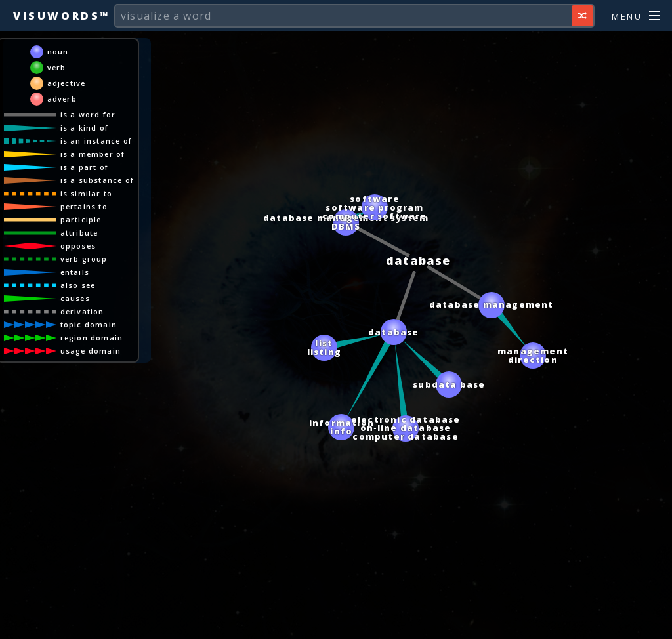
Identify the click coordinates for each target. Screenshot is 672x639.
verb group (84, 259)
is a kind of (84, 128)
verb (57, 67)
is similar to (87, 193)
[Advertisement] (336, 623)
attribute (79, 233)
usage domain (91, 351)
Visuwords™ (62, 16)
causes (75, 298)
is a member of (93, 154)
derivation (82, 311)
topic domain (89, 324)
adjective (67, 83)
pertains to (84, 206)
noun (58, 52)
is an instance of (96, 141)
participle (81, 219)
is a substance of (97, 180)
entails (75, 272)
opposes (78, 246)
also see (78, 285)
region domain (92, 338)
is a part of (84, 167)
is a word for (88, 114)
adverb (62, 99)
